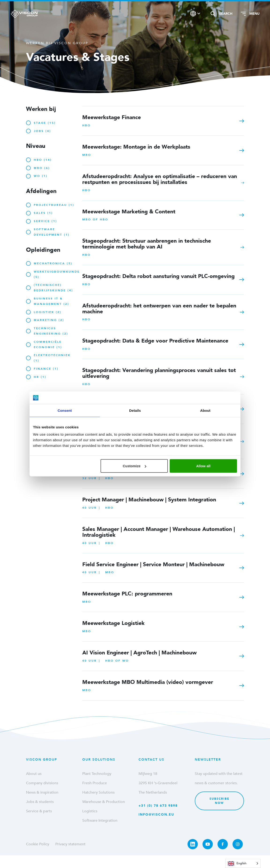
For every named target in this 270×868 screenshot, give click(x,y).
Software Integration (100, 821)
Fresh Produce (95, 783)
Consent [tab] (65, 410)
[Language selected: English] (243, 863)
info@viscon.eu (156, 815)
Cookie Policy (38, 844)
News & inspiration (42, 792)
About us (34, 774)
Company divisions (42, 783)
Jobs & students (40, 802)
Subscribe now (219, 801)
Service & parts (39, 811)
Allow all (203, 466)
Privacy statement (70, 844)
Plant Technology (97, 774)
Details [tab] (135, 410)
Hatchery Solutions (98, 792)
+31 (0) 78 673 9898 (158, 806)
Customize (135, 466)
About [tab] (205, 410)
